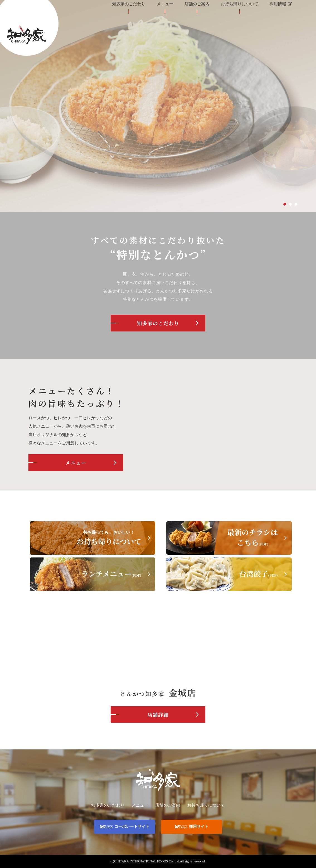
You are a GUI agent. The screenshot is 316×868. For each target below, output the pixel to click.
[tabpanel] (158, 106)
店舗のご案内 (168, 805)
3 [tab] (296, 204)
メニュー (76, 463)
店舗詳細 (158, 715)
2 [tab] (290, 204)
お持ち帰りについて (206, 805)
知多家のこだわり (158, 323)
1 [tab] (285, 204)
